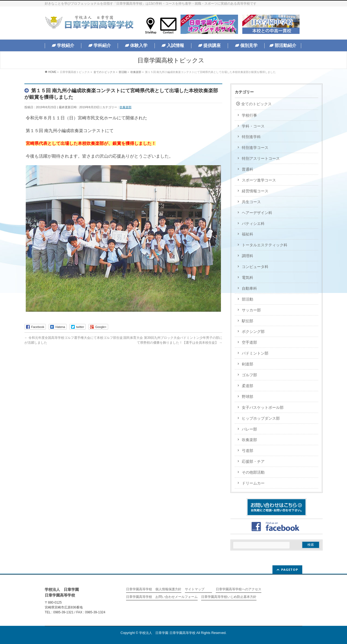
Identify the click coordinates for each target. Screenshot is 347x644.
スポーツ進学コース (259, 180)
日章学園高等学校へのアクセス (239, 589)
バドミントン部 (255, 353)
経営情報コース (255, 191)
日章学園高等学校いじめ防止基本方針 (229, 597)
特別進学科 (251, 137)
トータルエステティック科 (265, 245)
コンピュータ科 (255, 267)
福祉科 (248, 234)
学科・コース (253, 126)
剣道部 (248, 364)
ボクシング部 (253, 331)
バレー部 (249, 429)
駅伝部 (248, 321)
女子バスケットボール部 (263, 407)
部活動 (248, 299)
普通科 (248, 169)
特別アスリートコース (261, 158)
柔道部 (248, 386)
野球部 (248, 397)
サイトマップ (195, 589)
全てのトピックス (256, 104)
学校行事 (249, 115)
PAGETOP (290, 570)
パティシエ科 (253, 224)
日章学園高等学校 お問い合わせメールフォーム (162, 597)
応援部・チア (253, 461)
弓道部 (248, 451)
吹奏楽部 (126, 107)
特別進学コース (255, 148)
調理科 (248, 256)
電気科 (248, 278)
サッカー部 (251, 310)
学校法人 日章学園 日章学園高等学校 (167, 633)
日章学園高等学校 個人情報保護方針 (154, 589)
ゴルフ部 (249, 375)
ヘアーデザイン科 (257, 213)
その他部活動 (253, 472)
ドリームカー (253, 483)
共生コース (251, 202)
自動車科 (249, 288)
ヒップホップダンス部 (261, 418)
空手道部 (249, 342)
